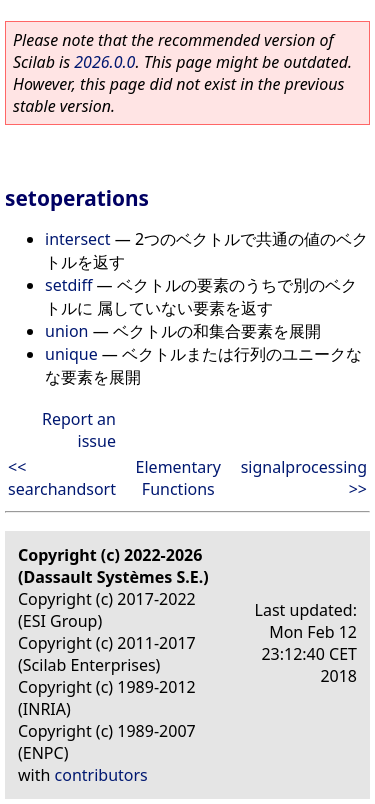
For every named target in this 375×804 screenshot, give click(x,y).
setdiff (68, 285)
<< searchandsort (62, 478)
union (66, 331)
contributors (101, 775)
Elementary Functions (178, 478)
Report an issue (79, 430)
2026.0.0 (104, 62)
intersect (78, 239)
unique (71, 354)
